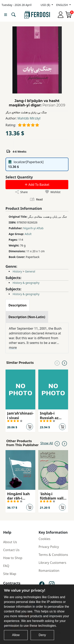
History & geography (26, 283)
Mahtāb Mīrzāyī (29, 118)
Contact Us (11, 550)
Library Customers (52, 563)
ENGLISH (62, 5)
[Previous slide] (57, 363)
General (30, 271)
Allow (16, 635)
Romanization (49, 571)
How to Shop (13, 558)
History (17, 271)
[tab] (18, 305)
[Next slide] (64, 363)
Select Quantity (19, 177)
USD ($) (46, 5)
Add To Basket (37, 185)
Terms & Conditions (53, 555)
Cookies (45, 539)
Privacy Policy (49, 547)
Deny (42, 635)
